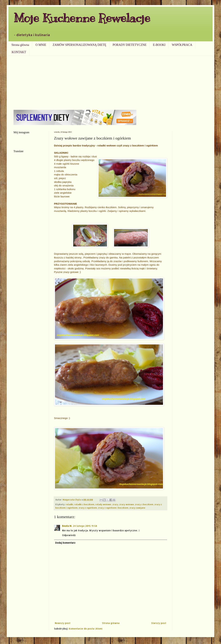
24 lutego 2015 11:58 (85, 526)
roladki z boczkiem (84, 504)
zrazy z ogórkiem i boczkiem (113, 508)
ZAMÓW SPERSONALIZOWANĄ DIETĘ (79, 45)
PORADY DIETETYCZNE (130, 45)
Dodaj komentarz (65, 543)
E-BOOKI (159, 45)
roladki (69, 504)
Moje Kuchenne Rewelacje (82, 18)
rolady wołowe (103, 504)
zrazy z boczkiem (144, 504)
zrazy (115, 504)
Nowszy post (63, 623)
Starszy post (159, 623)
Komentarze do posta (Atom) (86, 629)
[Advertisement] (110, 81)
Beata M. (67, 526)
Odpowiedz (69, 535)
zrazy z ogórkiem (88, 508)
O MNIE (41, 45)
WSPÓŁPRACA (182, 45)
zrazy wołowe (127, 504)
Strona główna (20, 45)
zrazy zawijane (137, 508)
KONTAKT (19, 52)
